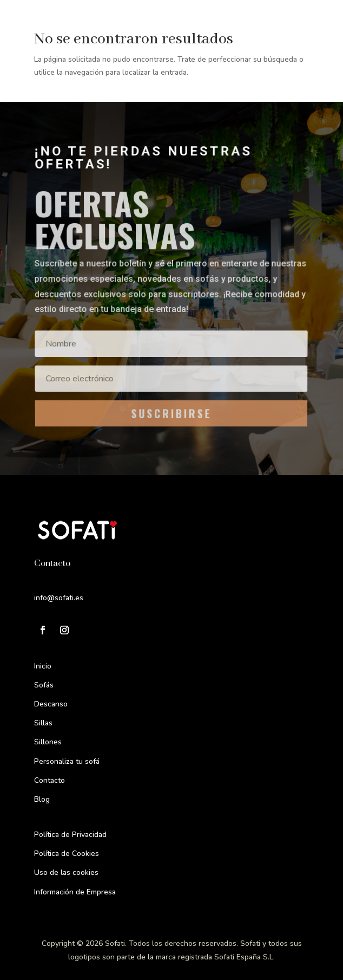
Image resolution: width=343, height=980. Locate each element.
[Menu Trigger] (311, 23)
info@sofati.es (59, 598)
